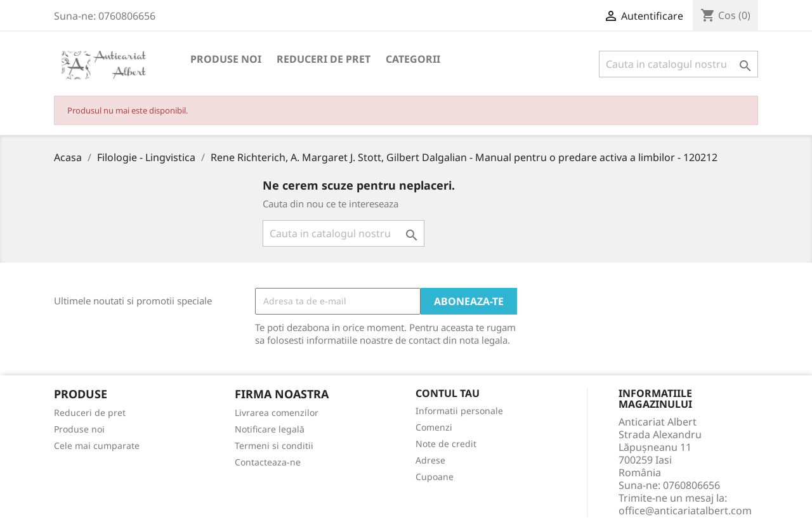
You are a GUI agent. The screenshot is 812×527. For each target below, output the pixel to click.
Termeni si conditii (274, 446)
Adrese (430, 460)
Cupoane (435, 477)
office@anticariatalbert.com (685, 511)
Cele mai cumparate (97, 446)
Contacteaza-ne (268, 462)
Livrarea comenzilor (277, 413)
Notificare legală (270, 429)
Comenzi (434, 427)
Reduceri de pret (324, 59)
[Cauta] (678, 64)
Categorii (413, 59)
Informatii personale (459, 411)
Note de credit (446, 444)
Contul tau (448, 394)
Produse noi (226, 59)
